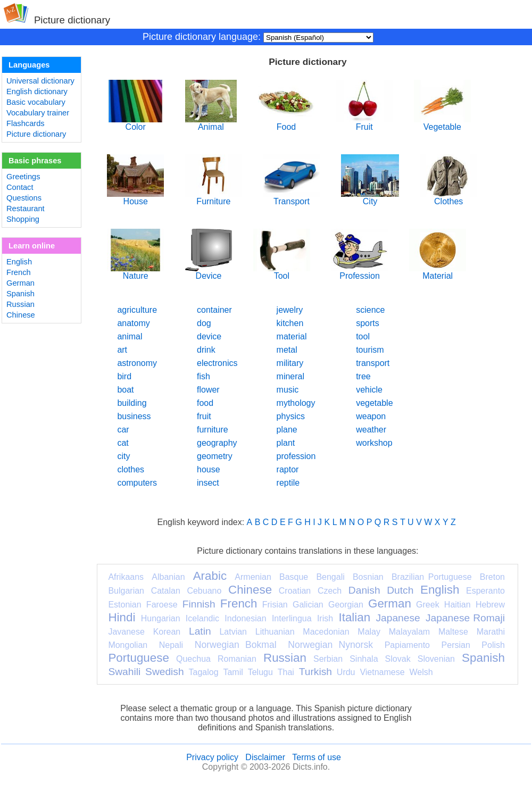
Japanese (398, 618)
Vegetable (442, 123)
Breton (492, 577)
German (20, 283)
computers (137, 483)
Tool (282, 272)
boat (125, 390)
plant (286, 443)
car (123, 430)
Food (286, 123)
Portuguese (139, 658)
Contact (20, 187)
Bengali (330, 577)
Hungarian (161, 618)
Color (135, 123)
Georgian (346, 605)
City (370, 198)
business (134, 416)
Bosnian (368, 577)
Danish (364, 590)
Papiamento (407, 645)
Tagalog (204, 672)
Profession (360, 272)
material (292, 336)
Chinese (21, 315)
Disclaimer (265, 757)
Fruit (364, 123)
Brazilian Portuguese (432, 577)
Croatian (295, 591)
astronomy (137, 363)
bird (124, 376)
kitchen (290, 323)
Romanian (237, 659)
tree (363, 376)
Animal (211, 123)
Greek (428, 605)
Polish (493, 645)
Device (209, 272)
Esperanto (485, 591)
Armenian (253, 577)
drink (206, 350)
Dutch (400, 590)
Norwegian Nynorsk (330, 645)
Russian (20, 304)
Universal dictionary (40, 81)
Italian (354, 617)
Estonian (124, 605)
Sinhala (364, 659)
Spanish (20, 294)
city (123, 456)
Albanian (168, 577)
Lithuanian (275, 632)
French (19, 272)
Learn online (32, 246)
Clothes (449, 198)
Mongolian (128, 645)
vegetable (374, 403)
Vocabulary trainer (38, 113)
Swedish (165, 672)
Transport (292, 198)
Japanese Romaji (465, 618)
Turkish (315, 672)
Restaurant (26, 209)
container (214, 310)
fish (203, 376)
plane (287, 430)
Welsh (421, 672)
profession (296, 456)
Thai (286, 672)
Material (438, 272)
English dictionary (37, 91)
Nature (135, 272)
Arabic (210, 576)
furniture (213, 430)
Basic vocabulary (36, 102)
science (370, 310)
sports (368, 323)
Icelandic (202, 618)
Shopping (23, 219)
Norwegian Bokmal (236, 645)
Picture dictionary (36, 134)
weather (371, 430)
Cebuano (204, 591)
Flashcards (26, 123)
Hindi (122, 617)
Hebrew (490, 605)
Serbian (328, 659)
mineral (290, 376)
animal (130, 336)
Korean (167, 632)
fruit (204, 416)
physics (291, 416)
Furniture (214, 198)
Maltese (453, 632)
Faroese (162, 605)
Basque (294, 577)
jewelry (290, 310)
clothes (131, 469)
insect (208, 483)
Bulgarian (126, 591)
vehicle (369, 390)
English (19, 262)
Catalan (166, 591)
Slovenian (436, 659)
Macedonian (326, 632)
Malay (369, 632)
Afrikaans (126, 577)
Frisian (275, 605)
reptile (288, 483)
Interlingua (292, 618)
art (122, 350)
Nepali (171, 645)
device (209, 336)
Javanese (126, 632)
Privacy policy (212, 757)
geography (217, 443)
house (209, 469)
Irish (325, 618)
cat (123, 443)
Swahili (124, 672)
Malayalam (409, 632)
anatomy (133, 323)
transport (373, 363)
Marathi (491, 632)
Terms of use (317, 757)
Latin (200, 631)
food (205, 403)
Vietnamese (382, 672)
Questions (24, 198)
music (288, 390)
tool (363, 336)
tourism (370, 350)
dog (204, 323)
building (132, 403)
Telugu (260, 672)
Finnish (199, 604)
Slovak (398, 659)
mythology (296, 403)
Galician (308, 605)
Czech (330, 591)
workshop (374, 443)
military (290, 363)
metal (287, 350)
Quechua (193, 659)
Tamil (233, 672)
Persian (456, 645)
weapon (371, 416)
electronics (217, 363)
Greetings (23, 177)
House (135, 198)
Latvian (233, 632)
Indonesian (245, 618)
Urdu (346, 672)
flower (208, 390)
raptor (288, 469)
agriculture (137, 310)
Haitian (458, 605)
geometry (215, 456)
